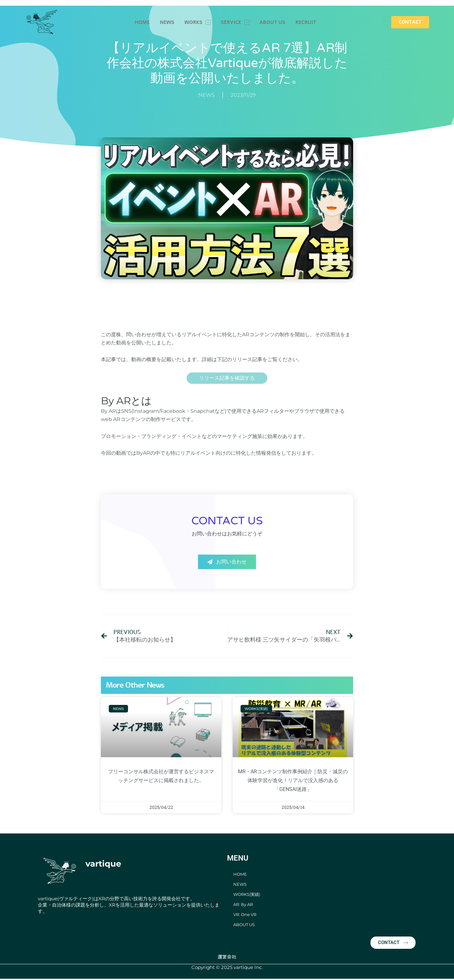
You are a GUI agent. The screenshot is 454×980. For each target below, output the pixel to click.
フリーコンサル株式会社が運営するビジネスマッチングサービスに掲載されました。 (161, 781)
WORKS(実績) (247, 895)
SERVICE (235, 22)
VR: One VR (245, 915)
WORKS (198, 22)
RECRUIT (306, 22)
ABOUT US (272, 22)
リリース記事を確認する (227, 378)
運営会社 (227, 958)
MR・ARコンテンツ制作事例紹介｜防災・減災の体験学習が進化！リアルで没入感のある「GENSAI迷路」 (293, 781)
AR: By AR (243, 905)
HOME (142, 22)
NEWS (167, 22)
